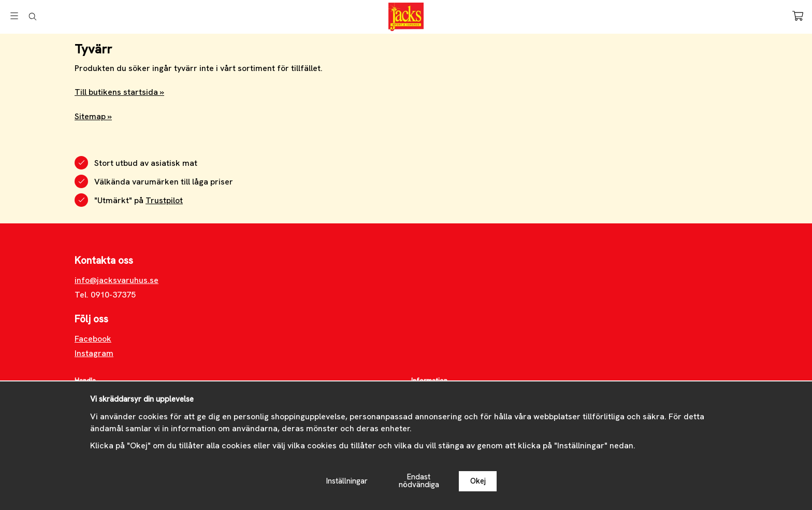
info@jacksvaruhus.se (117, 280)
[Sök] (32, 17)
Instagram (94, 353)
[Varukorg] (798, 16)
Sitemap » (93, 116)
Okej (478, 481)
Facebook (93, 339)
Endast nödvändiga (419, 481)
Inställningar (347, 481)
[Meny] (14, 16)
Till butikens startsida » (119, 92)
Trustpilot (164, 200)
